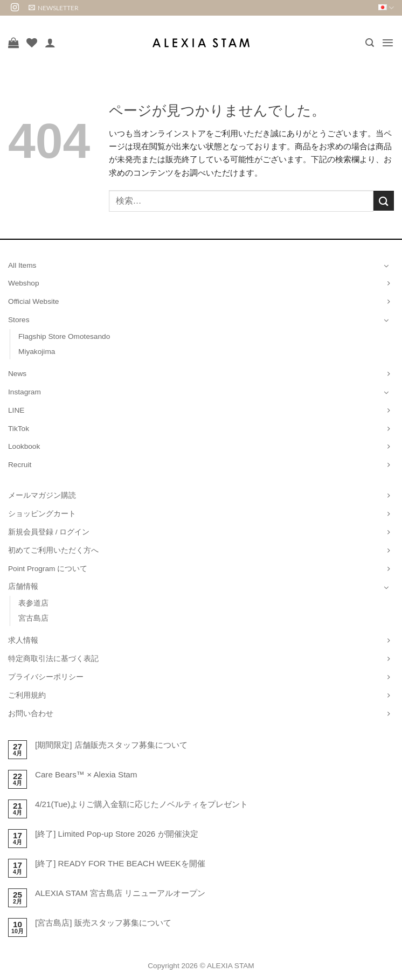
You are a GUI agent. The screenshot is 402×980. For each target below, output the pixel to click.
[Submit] (384, 201)
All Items (22, 265)
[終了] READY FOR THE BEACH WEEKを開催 (120, 863)
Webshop (24, 283)
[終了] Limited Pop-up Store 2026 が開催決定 (117, 834)
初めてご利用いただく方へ (53, 550)
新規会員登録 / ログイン (49, 532)
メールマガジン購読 (42, 495)
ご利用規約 (27, 695)
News (17, 374)
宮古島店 (33, 618)
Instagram (25, 392)
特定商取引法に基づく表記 (53, 659)
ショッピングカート (42, 514)
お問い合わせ (31, 714)
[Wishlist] (32, 43)
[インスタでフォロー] (15, 8)
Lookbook (24, 446)
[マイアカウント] (50, 43)
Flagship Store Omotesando (64, 336)
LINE (16, 410)
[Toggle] (386, 266)
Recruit (20, 465)
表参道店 (33, 603)
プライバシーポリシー (46, 677)
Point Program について (48, 569)
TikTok (19, 429)
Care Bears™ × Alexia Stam (86, 774)
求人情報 (23, 640)
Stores (19, 320)
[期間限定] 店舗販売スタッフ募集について (111, 745)
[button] (54, 8)
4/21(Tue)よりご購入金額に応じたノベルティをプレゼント (141, 804)
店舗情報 (23, 586)
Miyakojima (37, 352)
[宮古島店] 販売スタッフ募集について (103, 923)
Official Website (33, 301)
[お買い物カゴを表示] (13, 43)
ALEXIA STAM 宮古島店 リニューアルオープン (120, 893)
